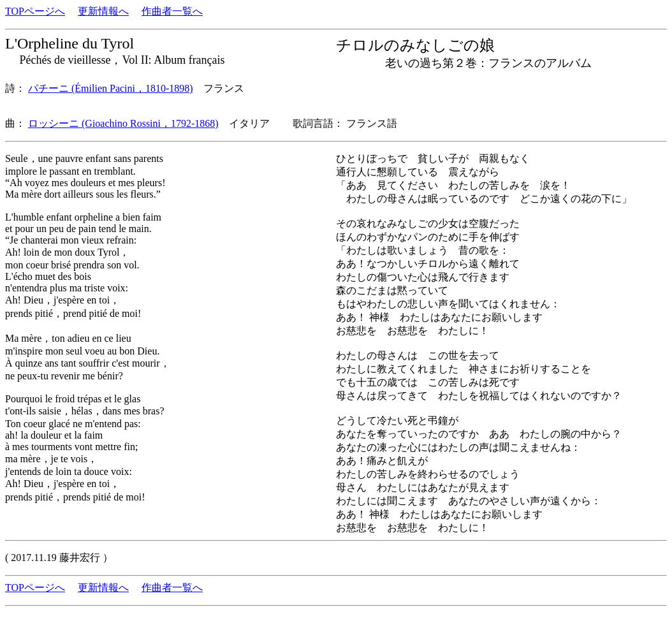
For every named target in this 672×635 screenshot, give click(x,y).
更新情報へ (103, 11)
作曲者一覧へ (172, 11)
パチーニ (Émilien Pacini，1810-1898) (111, 88)
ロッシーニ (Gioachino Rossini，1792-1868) (123, 123)
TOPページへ (35, 11)
